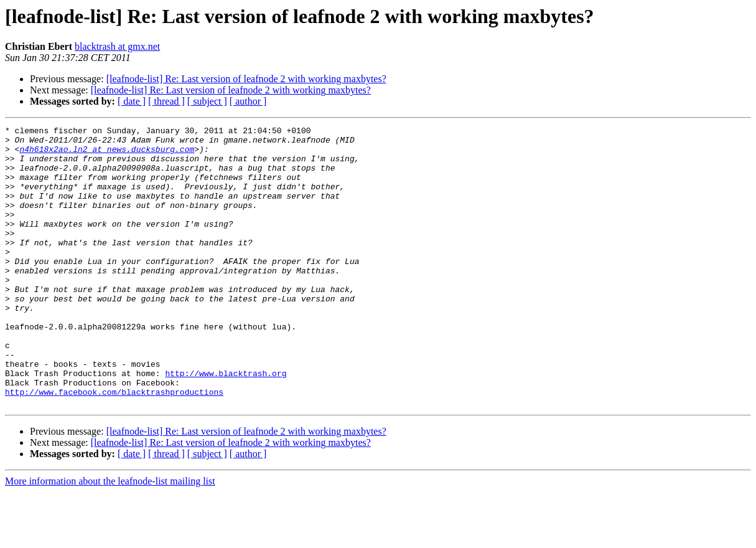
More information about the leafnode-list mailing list (110, 537)
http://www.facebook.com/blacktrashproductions (114, 446)
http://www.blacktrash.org (226, 423)
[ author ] (248, 101)
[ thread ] (166, 101)
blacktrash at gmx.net (117, 46)
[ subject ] (207, 101)
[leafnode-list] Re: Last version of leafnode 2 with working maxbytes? (246, 79)
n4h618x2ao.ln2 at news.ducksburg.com (107, 154)
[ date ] (132, 101)
